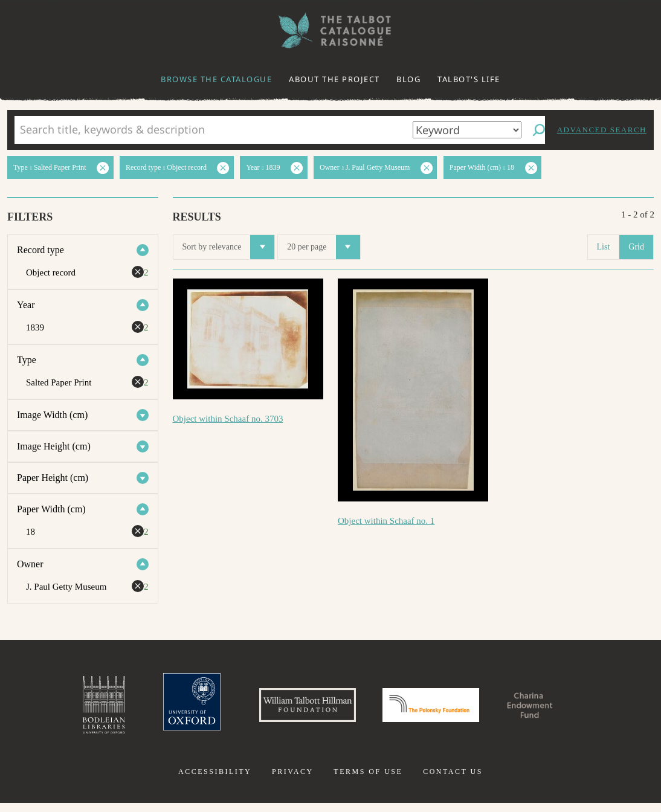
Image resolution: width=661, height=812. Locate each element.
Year (26, 305)
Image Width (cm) (52, 415)
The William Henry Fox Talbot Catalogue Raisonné (330, 31)
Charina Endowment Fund (562, 709)
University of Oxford (159, 709)
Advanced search (602, 130)
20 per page (323, 247)
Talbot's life (469, 79)
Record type (40, 250)
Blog (408, 79)
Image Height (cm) (54, 446)
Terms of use (368, 781)
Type (27, 360)
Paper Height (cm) (53, 478)
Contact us (453, 781)
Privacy (293, 781)
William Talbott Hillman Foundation (291, 709)
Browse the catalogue (216, 79)
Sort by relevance (229, 247)
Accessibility (215, 781)
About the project (334, 79)
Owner (30, 564)
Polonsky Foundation (439, 709)
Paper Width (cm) (51, 509)
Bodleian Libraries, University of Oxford (63, 709)
